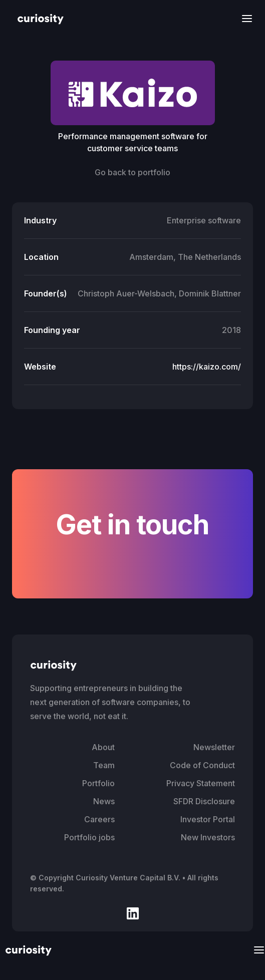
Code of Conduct (202, 765)
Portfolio (98, 783)
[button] (244, 18)
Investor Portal (208, 819)
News (104, 801)
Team (104, 765)
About (103, 747)
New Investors (208, 837)
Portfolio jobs (89, 837)
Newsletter (214, 747)
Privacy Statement (201, 783)
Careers (99, 819)
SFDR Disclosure (204, 801)
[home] (38, 18)
